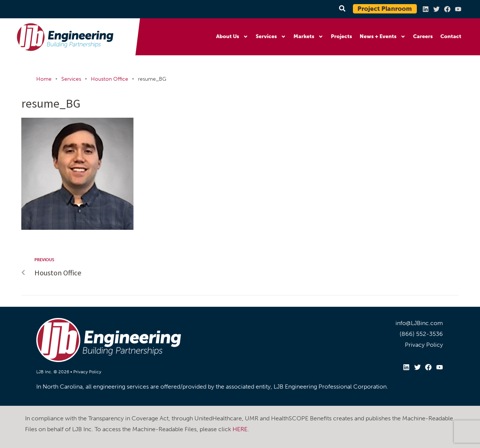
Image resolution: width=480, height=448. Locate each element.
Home (44, 79)
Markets (308, 37)
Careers (423, 36)
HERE (240, 429)
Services (271, 37)
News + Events (383, 37)
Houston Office (110, 79)
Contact (451, 36)
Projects (341, 36)
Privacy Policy (87, 372)
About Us (232, 37)
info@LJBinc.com (419, 323)
